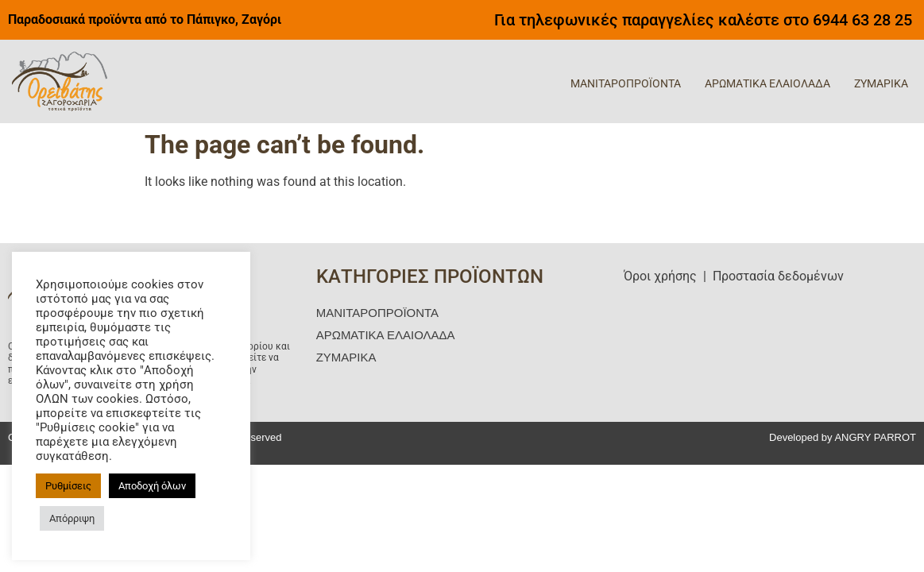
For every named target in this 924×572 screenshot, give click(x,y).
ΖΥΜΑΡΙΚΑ (881, 83)
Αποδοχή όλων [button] (152, 486)
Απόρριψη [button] (72, 518)
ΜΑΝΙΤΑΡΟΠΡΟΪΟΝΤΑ (626, 83)
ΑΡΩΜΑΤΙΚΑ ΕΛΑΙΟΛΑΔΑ (767, 83)
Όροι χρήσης (660, 276)
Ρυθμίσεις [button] (68, 486)
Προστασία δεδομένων (778, 276)
